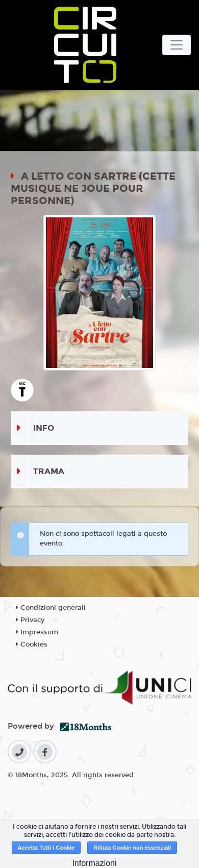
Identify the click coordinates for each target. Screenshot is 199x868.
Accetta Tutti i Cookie (46, 848)
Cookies (32, 644)
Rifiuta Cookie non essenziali (132, 848)
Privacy (30, 620)
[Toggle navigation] (177, 45)
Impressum (37, 632)
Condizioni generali (51, 608)
